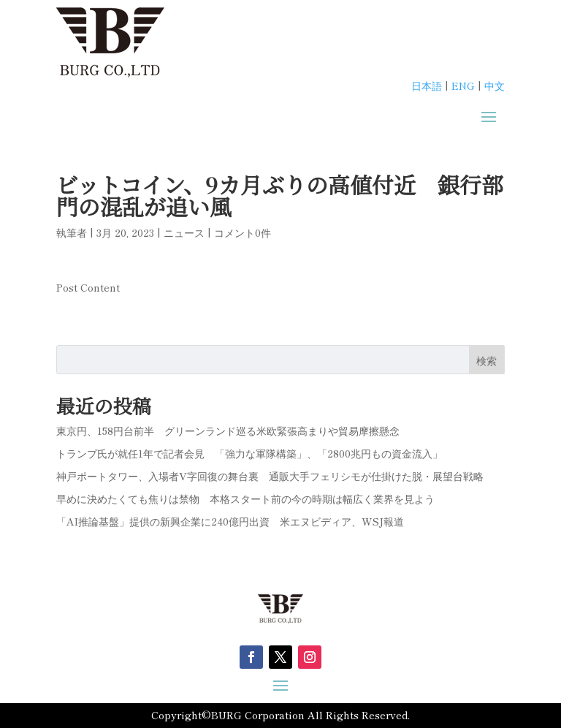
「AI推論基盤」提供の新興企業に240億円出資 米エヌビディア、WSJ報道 (230, 521)
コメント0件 (243, 232)
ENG (463, 86)
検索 (486, 360)
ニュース (184, 232)
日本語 (427, 86)
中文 (495, 86)
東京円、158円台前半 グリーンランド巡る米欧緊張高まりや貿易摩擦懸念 (228, 431)
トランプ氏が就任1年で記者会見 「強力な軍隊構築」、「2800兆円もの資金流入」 (249, 453)
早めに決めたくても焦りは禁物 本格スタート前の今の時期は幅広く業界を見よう (245, 498)
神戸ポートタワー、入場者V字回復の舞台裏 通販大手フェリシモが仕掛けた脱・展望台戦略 (270, 476)
